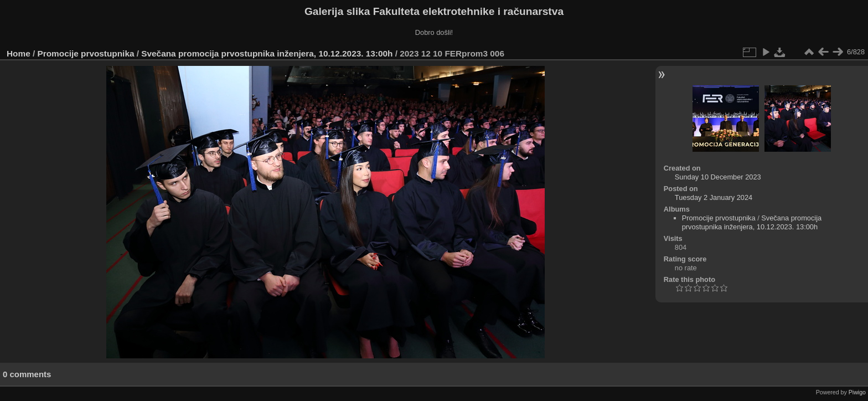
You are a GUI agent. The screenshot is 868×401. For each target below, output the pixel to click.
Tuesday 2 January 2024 (714, 197)
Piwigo (857, 392)
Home (19, 53)
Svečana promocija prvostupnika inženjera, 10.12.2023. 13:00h (267, 53)
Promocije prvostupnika (86, 53)
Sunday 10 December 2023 (718, 177)
